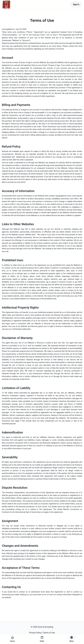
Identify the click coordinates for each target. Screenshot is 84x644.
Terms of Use (49, 633)
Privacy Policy (35, 633)
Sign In (76, 4)
